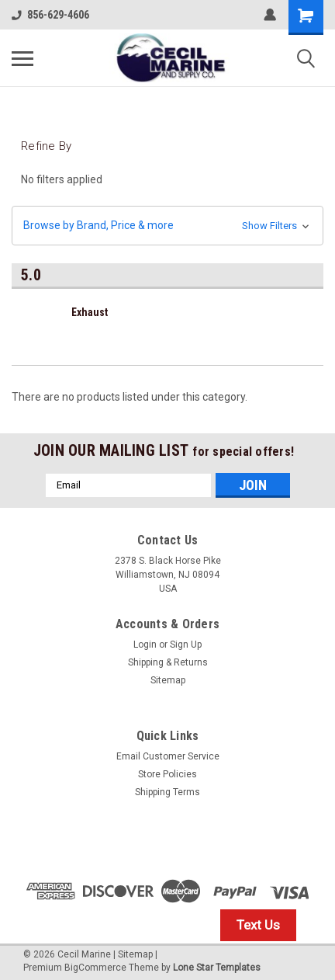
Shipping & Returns (168, 662)
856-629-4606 (50, 15)
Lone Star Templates (217, 968)
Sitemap (168, 680)
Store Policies (167, 774)
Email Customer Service (168, 756)
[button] (167, 226)
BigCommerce (95, 968)
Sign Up (186, 645)
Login (145, 645)
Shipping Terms (167, 792)
